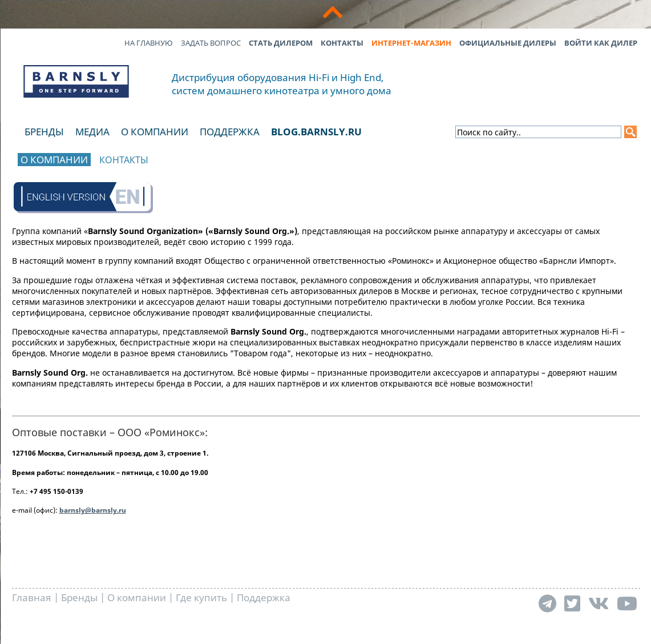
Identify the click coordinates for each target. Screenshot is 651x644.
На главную (149, 43)
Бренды (44, 132)
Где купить (201, 597)
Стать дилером (281, 43)
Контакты (342, 43)
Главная (32, 597)
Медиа (92, 132)
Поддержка (230, 132)
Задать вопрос (211, 43)
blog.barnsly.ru (316, 132)
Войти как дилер (601, 43)
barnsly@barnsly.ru (93, 510)
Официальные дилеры (508, 43)
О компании (155, 132)
